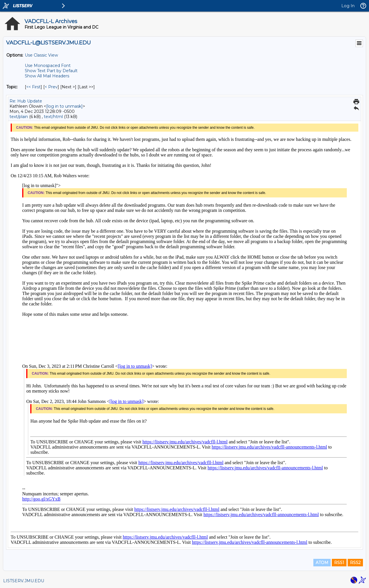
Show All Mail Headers (47, 76)
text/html (53, 117)
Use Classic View (41, 55)
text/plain (19, 117)
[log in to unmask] (64, 106)
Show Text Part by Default (51, 71)
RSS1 (339, 563)
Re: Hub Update (26, 101)
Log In (348, 6)
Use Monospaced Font (48, 66)
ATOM (322, 563)
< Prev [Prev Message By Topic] (51, 87)
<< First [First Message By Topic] (33, 87)
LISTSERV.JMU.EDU (24, 581)
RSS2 (355, 563)
